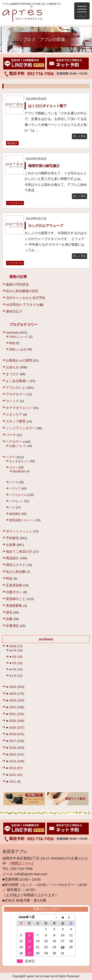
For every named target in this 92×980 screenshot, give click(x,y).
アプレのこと (16, 388)
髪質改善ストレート (22, 520)
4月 (17, 657)
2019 (17, 728)
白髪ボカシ (14, 592)
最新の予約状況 (17, 285)
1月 (17, 676)
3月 (17, 663)
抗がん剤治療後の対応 (22, 291)
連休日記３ (14, 311)
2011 (15, 782)
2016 (17, 748)
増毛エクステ (16, 565)
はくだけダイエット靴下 (49, 106)
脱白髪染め (19, 471)
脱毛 (9, 612)
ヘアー (11, 457)
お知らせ (12, 367)
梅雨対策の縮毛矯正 (44, 166)
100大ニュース (19, 337)
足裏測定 (12, 626)
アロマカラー (16, 394)
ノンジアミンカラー (21, 428)
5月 (17, 650)
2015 (17, 754)
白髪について (18, 446)
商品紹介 (12, 143)
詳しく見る (79, 136)
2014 (17, 761)
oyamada (12, 332)
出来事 (11, 545)
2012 (16, 775)
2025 (17, 687)
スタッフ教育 (16, 421)
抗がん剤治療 (16, 572)
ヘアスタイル (15, 203)
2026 (16, 646)
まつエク (12, 374)
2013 (16, 768)
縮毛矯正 (15, 514)
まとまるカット (19, 461)
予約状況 (12, 538)
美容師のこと (16, 599)
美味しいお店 (18, 349)
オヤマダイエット (19, 408)
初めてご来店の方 (19, 552)
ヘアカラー (14, 442)
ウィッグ (12, 401)
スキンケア (14, 415)
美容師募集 (14, 606)
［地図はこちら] (20, 863)
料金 (9, 579)
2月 (17, 669)
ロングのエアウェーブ (46, 226)
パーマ (11, 435)
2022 (17, 707)
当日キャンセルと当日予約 (26, 298)
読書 (9, 619)
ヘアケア (15, 489)
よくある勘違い (17, 381)
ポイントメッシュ (19, 531)
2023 (17, 700)
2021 (17, 714)
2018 (17, 734)
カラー (14, 468)
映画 (12, 343)
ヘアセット (16, 501)
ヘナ (12, 508)
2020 (17, 721)
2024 (17, 694)
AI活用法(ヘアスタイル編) (25, 305)
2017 (17, 741)
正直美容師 (14, 585)
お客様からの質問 (19, 361)
